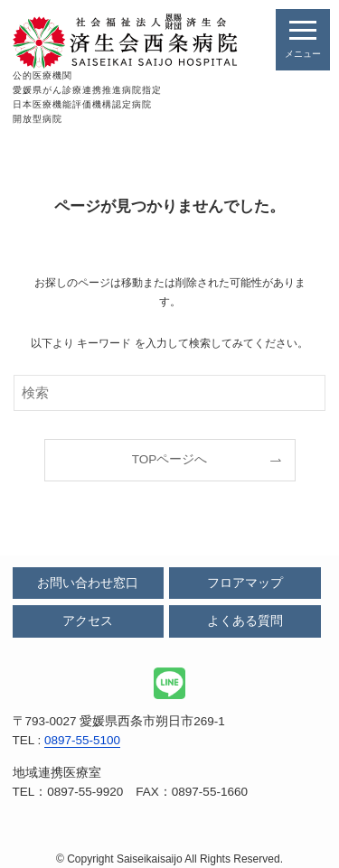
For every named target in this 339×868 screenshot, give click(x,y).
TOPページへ (170, 459)
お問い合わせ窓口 (88, 583)
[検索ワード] (169, 393)
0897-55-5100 (82, 740)
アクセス (88, 621)
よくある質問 (245, 621)
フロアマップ (245, 583)
